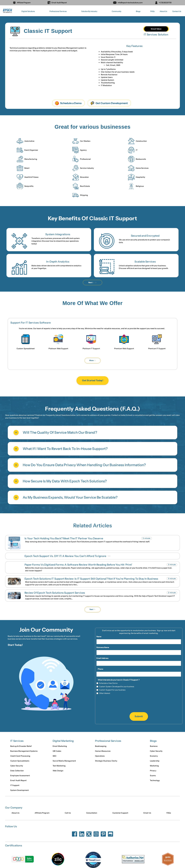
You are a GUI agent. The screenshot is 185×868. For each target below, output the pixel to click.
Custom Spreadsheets (20, 761)
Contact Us (177, 11)
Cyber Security (17, 766)
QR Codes (57, 751)
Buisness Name (103, 647)
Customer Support (120, 813)
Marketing (154, 766)
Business (154, 746)
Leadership (155, 761)
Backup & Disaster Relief (21, 746)
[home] (8, 11)
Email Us (147, 813)
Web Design (58, 771)
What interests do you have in (110, 680)
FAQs (152, 11)
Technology (155, 781)
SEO (54, 756)
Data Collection (17, 771)
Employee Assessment (20, 776)
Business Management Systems (24, 751)
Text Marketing (59, 766)
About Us (163, 11)
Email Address (102, 658)
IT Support (15, 786)
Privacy (153, 771)
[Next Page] (92, 283)
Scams (153, 776)
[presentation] (139, 704)
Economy (154, 756)
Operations (100, 756)
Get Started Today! (92, 381)
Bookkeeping (101, 746)
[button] (28, 11)
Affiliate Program (42, 813)
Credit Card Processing (20, 756)
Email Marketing (60, 746)
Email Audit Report (18, 781)
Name (99, 637)
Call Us (68, 813)
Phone (100, 669)
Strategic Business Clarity (106, 761)
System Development (20, 790)
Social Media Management (64, 761)
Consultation (92, 813)
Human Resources (103, 751)
